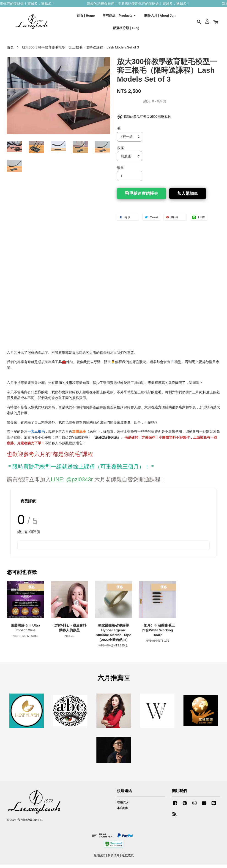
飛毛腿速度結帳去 (142, 197)
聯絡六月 (123, 806)
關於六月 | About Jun (160, 17)
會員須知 (99, 859)
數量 (120, 171)
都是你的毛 (66, 457)
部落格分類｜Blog (126, 29)
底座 (120, 151)
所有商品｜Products (120, 17)
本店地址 (123, 811)
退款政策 (128, 859)
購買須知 (114, 859)
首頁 (10, 51)
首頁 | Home (86, 17)
